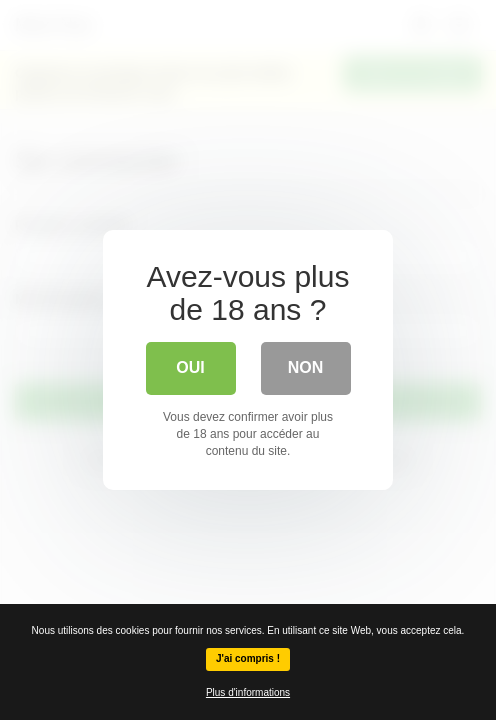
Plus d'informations (248, 692)
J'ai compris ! (248, 658)
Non (306, 367)
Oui (190, 367)
